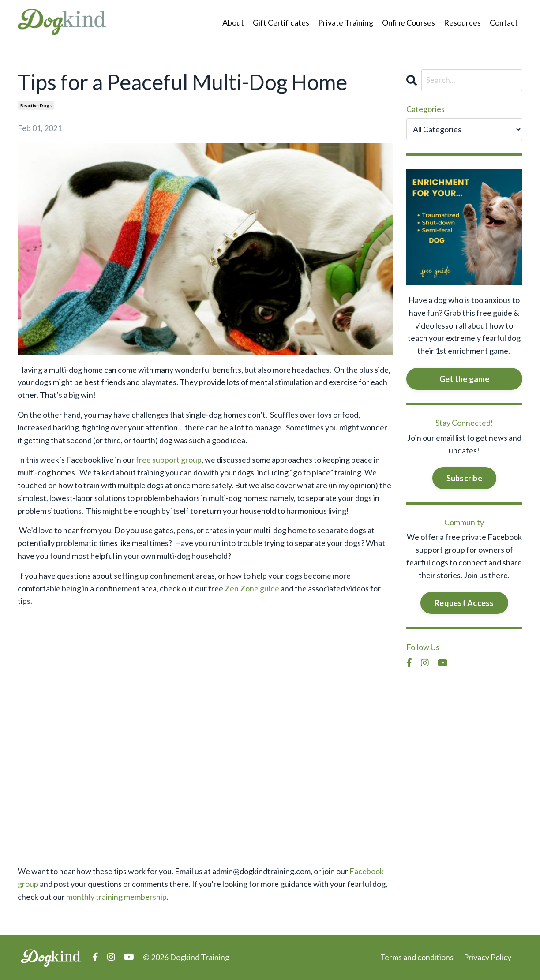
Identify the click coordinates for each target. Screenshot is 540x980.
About (233, 22)
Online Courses (409, 22)
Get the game (464, 379)
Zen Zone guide (252, 588)
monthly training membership (116, 897)
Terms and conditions (417, 957)
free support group (169, 460)
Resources (462, 22)
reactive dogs (36, 105)
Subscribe (464, 478)
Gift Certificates (281, 22)
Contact (504, 22)
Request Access (464, 603)
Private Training (346, 22)
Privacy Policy (487, 957)
